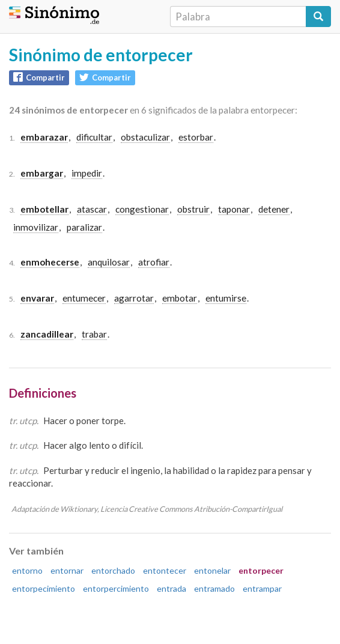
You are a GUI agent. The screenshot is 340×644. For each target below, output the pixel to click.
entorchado (113, 570)
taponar (234, 209)
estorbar (196, 137)
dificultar (94, 137)
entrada (172, 588)
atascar (92, 209)
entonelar (212, 570)
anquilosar (109, 262)
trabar (94, 334)
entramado (214, 588)
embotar (180, 298)
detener (274, 209)
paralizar (84, 227)
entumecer (84, 298)
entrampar (262, 588)
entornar (67, 570)
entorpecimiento (44, 588)
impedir (87, 173)
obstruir (193, 209)
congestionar (142, 209)
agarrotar (134, 298)
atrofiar (154, 262)
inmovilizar (36, 227)
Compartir (39, 77)
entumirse (226, 298)
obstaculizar (145, 137)
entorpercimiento (116, 588)
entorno (27, 570)
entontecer (165, 570)
